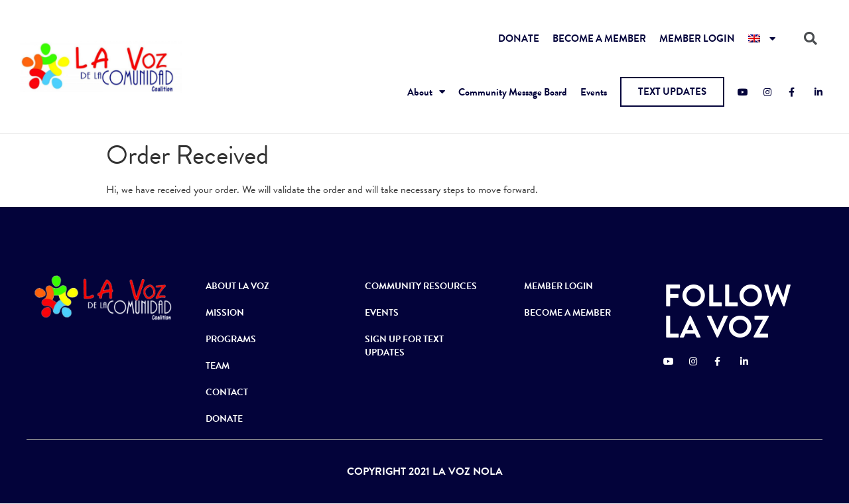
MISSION (225, 313)
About (426, 92)
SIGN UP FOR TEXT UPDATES (404, 346)
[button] (672, 92)
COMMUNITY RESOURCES (421, 286)
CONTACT (227, 392)
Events (594, 92)
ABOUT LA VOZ (237, 286)
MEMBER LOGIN (697, 38)
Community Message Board (513, 92)
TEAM (218, 366)
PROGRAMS (231, 339)
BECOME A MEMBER (599, 38)
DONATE (519, 38)
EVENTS (382, 313)
